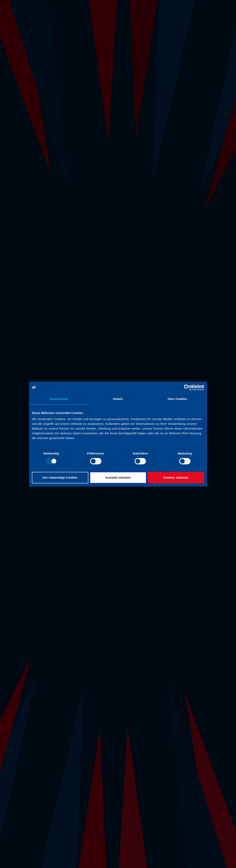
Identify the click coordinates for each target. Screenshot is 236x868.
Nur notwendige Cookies (60, 477)
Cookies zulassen (176, 477)
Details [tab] (118, 399)
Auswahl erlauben (118, 477)
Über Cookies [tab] (177, 399)
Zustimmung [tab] (59, 399)
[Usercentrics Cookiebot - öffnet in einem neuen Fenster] (187, 387)
